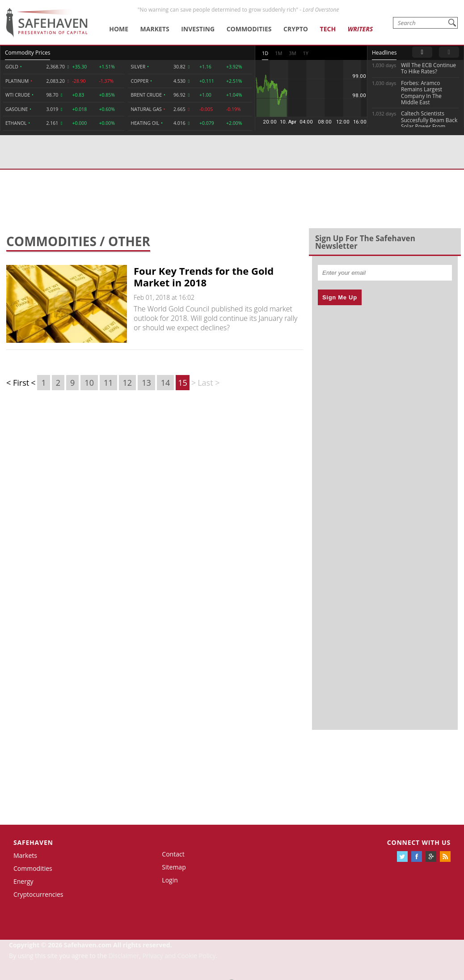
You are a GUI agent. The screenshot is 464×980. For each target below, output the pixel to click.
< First (18, 383)
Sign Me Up (340, 297)
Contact (173, 854)
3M (292, 53)
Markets (155, 29)
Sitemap (174, 867)
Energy (23, 881)
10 (89, 383)
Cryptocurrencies (38, 894)
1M (278, 53)
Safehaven (33, 842)
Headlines (384, 53)
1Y (306, 53)
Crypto (296, 29)
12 (128, 383)
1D (265, 53)
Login (170, 880)
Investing (198, 29)
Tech (328, 29)
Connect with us (419, 842)
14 (166, 383)
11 (108, 383)
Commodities (249, 29)
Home (119, 29)
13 (146, 383)
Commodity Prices (27, 53)
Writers (360, 29)
